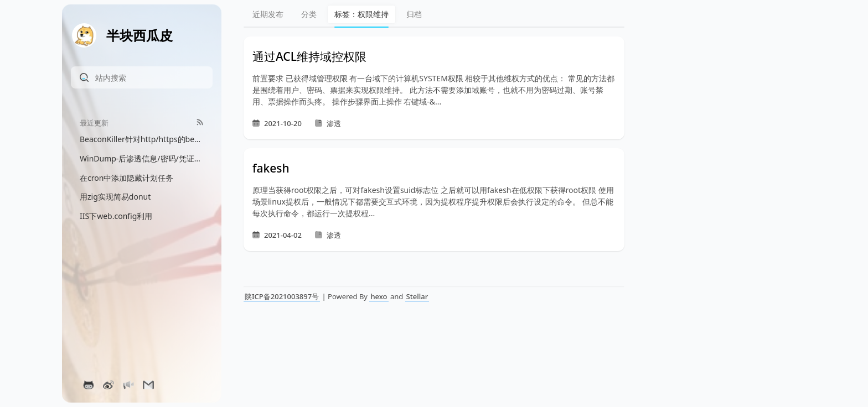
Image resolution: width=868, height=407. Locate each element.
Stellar (417, 296)
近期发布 (268, 14)
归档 (414, 14)
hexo (379, 296)
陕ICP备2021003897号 (282, 296)
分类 (309, 14)
